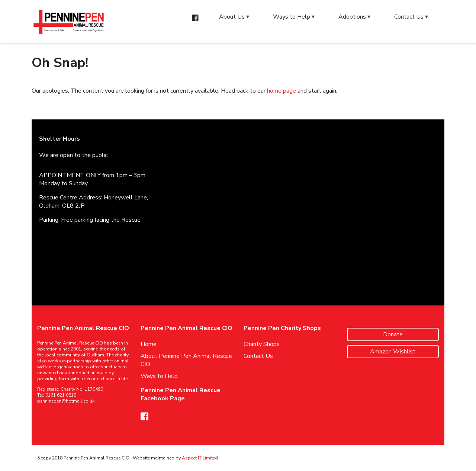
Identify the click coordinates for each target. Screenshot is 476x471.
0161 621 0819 (61, 395)
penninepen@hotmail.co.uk (66, 401)
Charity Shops (262, 344)
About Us (232, 17)
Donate (393, 334)
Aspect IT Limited (200, 458)
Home (149, 344)
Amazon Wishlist (393, 352)
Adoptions (352, 17)
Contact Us (409, 17)
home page (282, 91)
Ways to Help (292, 17)
